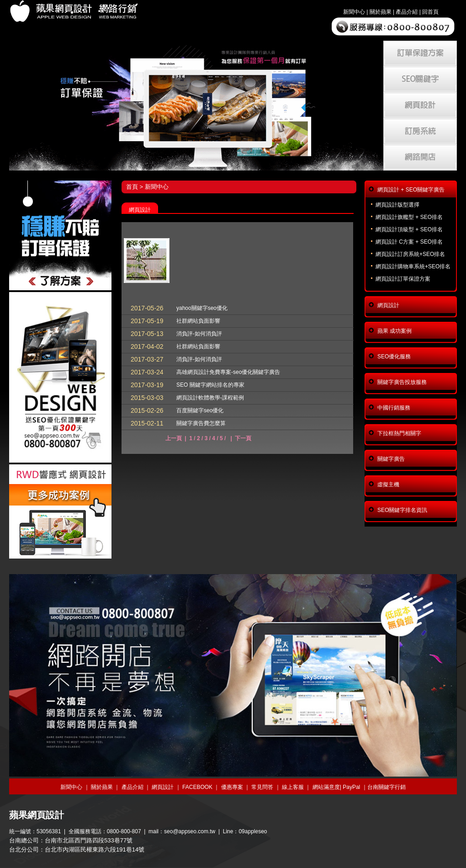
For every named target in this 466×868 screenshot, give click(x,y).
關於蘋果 (381, 12)
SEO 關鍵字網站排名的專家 (210, 385)
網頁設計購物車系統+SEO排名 (413, 266)
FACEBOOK (197, 787)
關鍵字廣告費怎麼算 (201, 423)
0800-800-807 (124, 831)
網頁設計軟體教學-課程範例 (210, 398)
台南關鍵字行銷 (387, 787)
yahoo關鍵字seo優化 (202, 308)
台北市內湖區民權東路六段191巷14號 (95, 849)
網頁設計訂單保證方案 (403, 279)
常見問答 (262, 787)
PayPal (351, 787)
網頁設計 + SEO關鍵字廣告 (411, 190)
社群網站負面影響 (198, 321)
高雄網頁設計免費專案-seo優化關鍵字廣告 (228, 372)
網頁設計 (388, 305)
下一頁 (243, 438)
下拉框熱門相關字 (399, 433)
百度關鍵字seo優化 (200, 410)
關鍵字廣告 (391, 459)
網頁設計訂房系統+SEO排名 (410, 254)
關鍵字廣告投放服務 (402, 382)
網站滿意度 (326, 787)
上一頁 (174, 438)
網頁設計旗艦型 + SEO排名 (409, 217)
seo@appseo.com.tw (190, 831)
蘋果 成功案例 (395, 331)
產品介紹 (407, 12)
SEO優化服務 (394, 357)
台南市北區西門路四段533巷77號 (89, 840)
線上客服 (293, 787)
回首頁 (430, 12)
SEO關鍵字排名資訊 (402, 510)
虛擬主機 (388, 485)
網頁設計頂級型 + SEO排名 (409, 229)
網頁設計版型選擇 (397, 205)
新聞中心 (354, 12)
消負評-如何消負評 (199, 334)
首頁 (132, 187)
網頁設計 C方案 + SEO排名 (409, 242)
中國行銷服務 (394, 408)
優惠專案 (232, 787)
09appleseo (253, 831)
